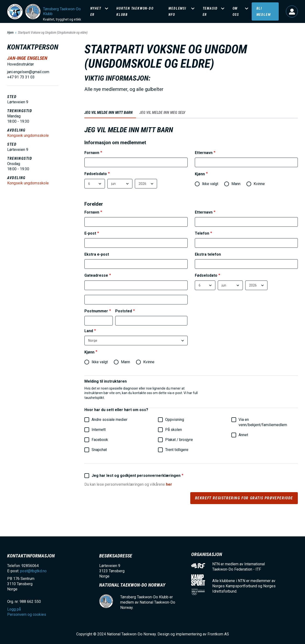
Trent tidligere (173, 450)
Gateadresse (96, 276)
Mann (232, 184)
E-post (90, 234)
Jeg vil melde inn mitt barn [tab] (109, 113)
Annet (240, 435)
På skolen (170, 430)
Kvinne (256, 184)
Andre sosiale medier (106, 420)
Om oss (236, 11)
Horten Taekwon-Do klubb (135, 11)
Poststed (124, 311)
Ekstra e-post (97, 255)
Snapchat (96, 450)
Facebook (96, 440)
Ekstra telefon (208, 255)
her (169, 484)
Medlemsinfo (177, 11)
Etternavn (204, 153)
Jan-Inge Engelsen (27, 58)
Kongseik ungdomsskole (28, 135)
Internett (95, 430)
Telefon (202, 234)
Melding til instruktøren (106, 382)
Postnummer (96, 311)
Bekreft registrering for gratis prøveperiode (244, 498)
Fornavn (92, 153)
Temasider (210, 11)
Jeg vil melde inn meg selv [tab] (162, 113)
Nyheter (96, 11)
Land (89, 331)
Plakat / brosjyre (175, 440)
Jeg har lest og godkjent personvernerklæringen (132, 476)
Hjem (10, 33)
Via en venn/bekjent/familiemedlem (259, 422)
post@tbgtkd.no (33, 571)
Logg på (292, 11)
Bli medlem (264, 11)
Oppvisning (171, 420)
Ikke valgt (207, 184)
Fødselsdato (96, 174)
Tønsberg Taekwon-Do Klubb (62, 11)
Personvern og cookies (27, 614)
